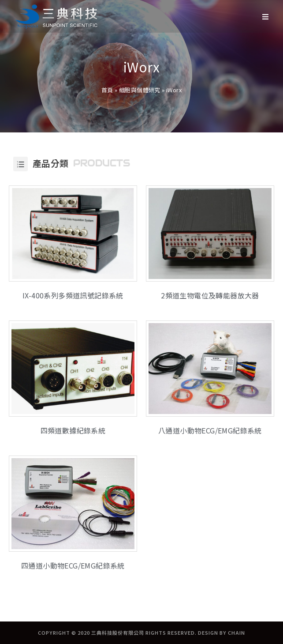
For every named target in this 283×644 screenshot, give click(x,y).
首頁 (107, 90)
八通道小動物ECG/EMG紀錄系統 (210, 430)
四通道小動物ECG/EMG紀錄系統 (73, 565)
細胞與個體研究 (140, 90)
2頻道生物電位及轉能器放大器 (210, 295)
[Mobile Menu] (266, 16)
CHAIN (236, 633)
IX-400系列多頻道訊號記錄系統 (73, 295)
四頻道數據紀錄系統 (73, 430)
